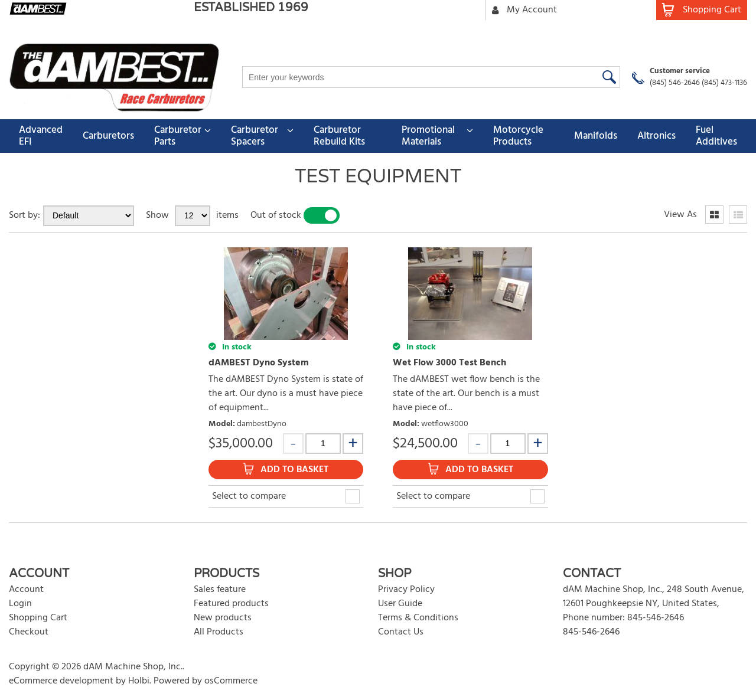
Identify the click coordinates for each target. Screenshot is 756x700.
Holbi (139, 681)
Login (20, 604)
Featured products (231, 604)
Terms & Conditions (418, 618)
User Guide (400, 604)
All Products (219, 632)
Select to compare (249, 496)
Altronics (656, 136)
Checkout (29, 632)
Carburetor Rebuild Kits (339, 136)
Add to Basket (294, 470)
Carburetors (108, 136)
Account (26, 590)
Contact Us (401, 632)
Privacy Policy (406, 590)
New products (223, 618)
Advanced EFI (41, 136)
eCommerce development (61, 681)
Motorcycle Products (518, 136)
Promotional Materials (428, 136)
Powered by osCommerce (206, 681)
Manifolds (596, 136)
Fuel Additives (716, 136)
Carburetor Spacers (255, 136)
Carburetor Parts (178, 136)
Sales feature (220, 590)
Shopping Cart (38, 618)
